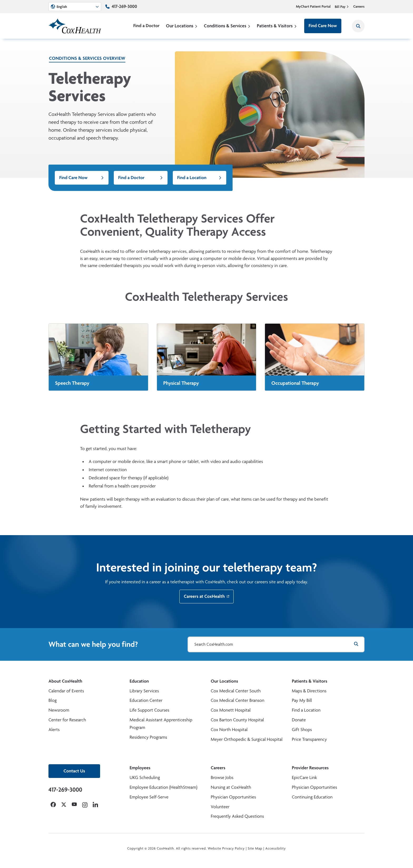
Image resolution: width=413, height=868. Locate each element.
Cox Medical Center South (236, 691)
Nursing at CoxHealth (231, 787)
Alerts (54, 730)
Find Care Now (323, 26)
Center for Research (67, 720)
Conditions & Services (227, 26)
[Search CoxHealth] (358, 26)
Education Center (146, 700)
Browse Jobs (222, 778)
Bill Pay (342, 7)
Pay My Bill (302, 700)
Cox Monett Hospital (231, 710)
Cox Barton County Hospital (237, 720)
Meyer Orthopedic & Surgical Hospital (247, 739)
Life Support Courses (149, 710)
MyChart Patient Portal (313, 7)
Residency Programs (148, 737)
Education (139, 681)
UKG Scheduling (145, 778)
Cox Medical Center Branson (237, 700)
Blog (53, 700)
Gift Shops (302, 730)
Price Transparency (309, 739)
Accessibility (276, 849)
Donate (299, 720)
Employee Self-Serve (149, 797)
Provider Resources (310, 768)
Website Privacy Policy (226, 849)
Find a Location (200, 178)
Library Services (144, 691)
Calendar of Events (66, 691)
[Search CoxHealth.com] (276, 644)
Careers (359, 7)
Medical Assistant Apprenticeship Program (161, 724)
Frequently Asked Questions (237, 816)
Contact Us (74, 771)
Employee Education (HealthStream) (163, 787)
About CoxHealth (65, 681)
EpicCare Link (304, 778)
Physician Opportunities (233, 797)
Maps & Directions (309, 691)
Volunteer (220, 807)
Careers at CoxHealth (207, 601)
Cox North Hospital (229, 730)
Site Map (255, 849)
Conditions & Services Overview (87, 58)
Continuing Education (312, 797)
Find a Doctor (146, 26)
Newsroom (59, 710)
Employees (140, 768)
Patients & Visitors (277, 26)
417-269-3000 (124, 6)
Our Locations (182, 26)
